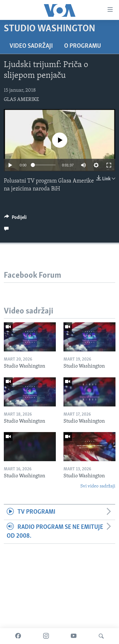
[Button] (15, 219)
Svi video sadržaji (98, 486)
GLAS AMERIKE (21, 100)
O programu (83, 46)
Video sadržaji (31, 46)
